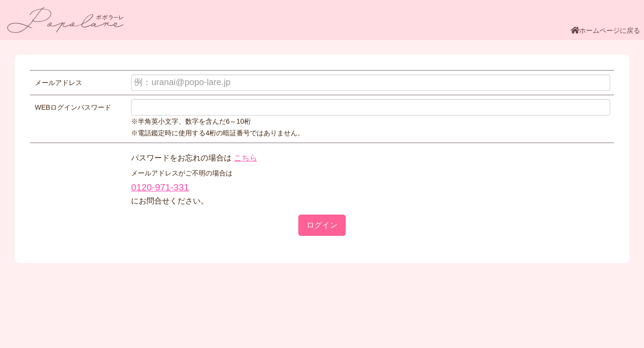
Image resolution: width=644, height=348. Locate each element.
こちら (246, 158)
